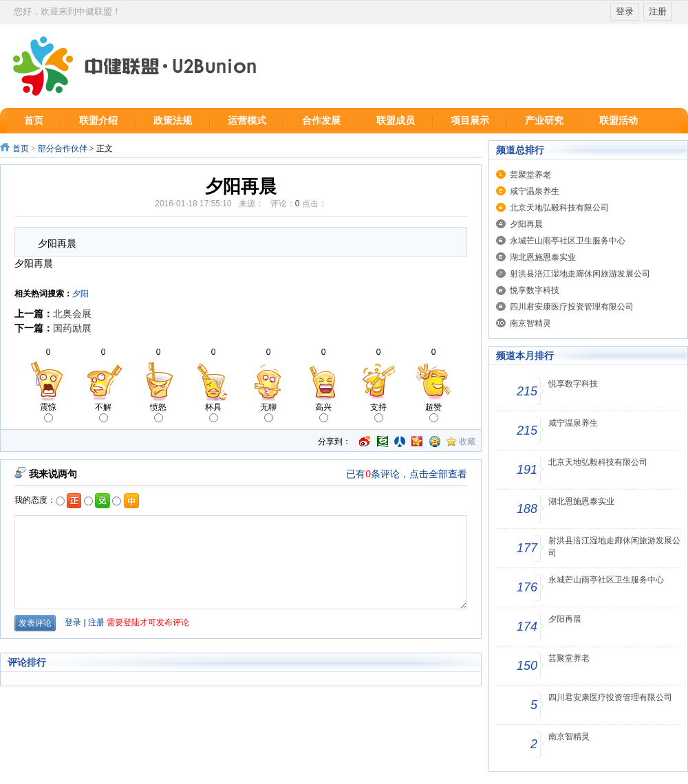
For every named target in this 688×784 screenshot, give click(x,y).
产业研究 (544, 121)
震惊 (48, 412)
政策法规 (173, 121)
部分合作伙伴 (64, 149)
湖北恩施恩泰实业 (543, 257)
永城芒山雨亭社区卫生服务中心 (568, 241)
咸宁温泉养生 (535, 191)
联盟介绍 (98, 121)
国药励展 (72, 328)
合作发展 (321, 121)
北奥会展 (72, 314)
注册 (658, 11)
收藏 (467, 442)
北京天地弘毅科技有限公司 (559, 208)
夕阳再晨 (526, 224)
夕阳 (80, 294)
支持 (378, 412)
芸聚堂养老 (530, 175)
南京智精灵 (530, 323)
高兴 (323, 412)
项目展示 (470, 121)
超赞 (433, 412)
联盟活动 (619, 121)
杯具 (213, 412)
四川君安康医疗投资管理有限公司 (572, 307)
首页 (34, 121)
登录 (625, 11)
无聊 (268, 412)
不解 (103, 412)
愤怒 (158, 412)
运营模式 (247, 121)
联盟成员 (396, 121)
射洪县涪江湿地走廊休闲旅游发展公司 (580, 274)
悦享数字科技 (535, 290)
